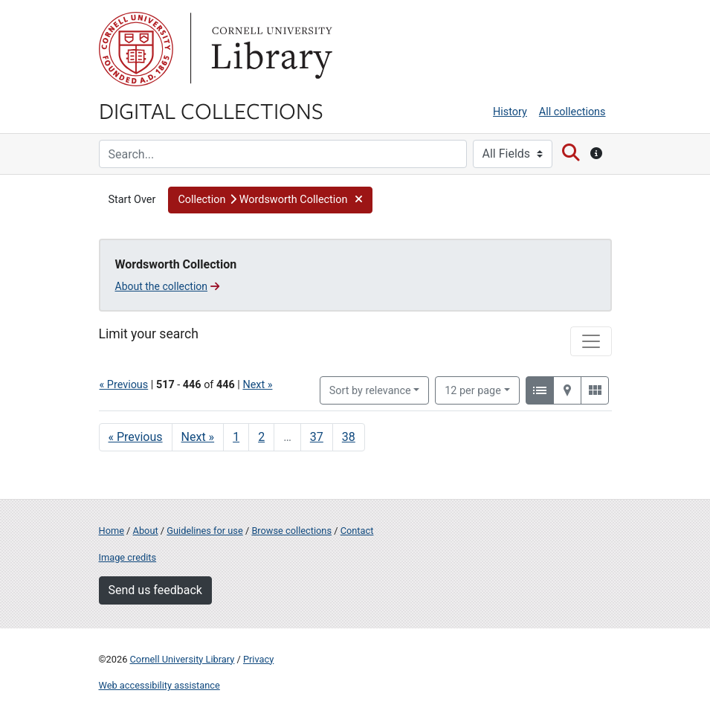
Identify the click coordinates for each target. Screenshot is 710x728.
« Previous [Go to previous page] (136, 437)
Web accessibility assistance (159, 685)
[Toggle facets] (591, 341)
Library (270, 49)
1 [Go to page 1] (236, 437)
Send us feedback (155, 590)
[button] (270, 200)
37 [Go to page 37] (317, 437)
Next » (257, 385)
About (146, 531)
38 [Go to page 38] (349, 437)
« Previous (124, 385)
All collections (572, 112)
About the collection (168, 286)
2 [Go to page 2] (261, 437)
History (510, 112)
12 (473, 390)
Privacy (258, 659)
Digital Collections (211, 110)
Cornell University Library (183, 659)
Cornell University (136, 49)
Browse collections (291, 531)
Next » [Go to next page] (198, 437)
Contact (357, 531)
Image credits (128, 557)
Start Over (132, 200)
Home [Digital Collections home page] (112, 531)
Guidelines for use (204, 531)
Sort (370, 391)
